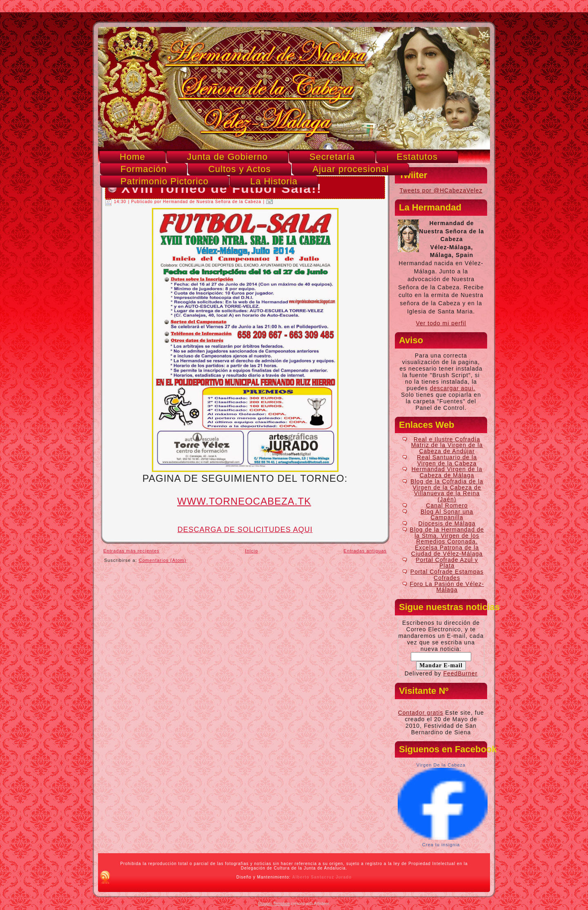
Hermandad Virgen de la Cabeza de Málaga (447, 472)
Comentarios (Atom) (163, 560)
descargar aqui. (453, 388)
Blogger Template (274, 904)
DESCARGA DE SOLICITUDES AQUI (245, 530)
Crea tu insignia (441, 845)
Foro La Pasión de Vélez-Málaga (447, 587)
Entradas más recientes (131, 551)
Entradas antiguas (365, 551)
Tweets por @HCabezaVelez (441, 190)
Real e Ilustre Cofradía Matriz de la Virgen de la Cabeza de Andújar (447, 445)
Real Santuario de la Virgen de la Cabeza (447, 460)
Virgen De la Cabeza (441, 765)
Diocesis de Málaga (447, 523)
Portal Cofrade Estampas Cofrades (447, 575)
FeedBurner (460, 673)
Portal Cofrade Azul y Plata (447, 563)
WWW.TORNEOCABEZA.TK (244, 501)
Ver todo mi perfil (441, 323)
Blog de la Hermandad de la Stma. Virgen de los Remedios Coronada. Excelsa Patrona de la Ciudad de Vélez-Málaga (447, 542)
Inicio (252, 551)
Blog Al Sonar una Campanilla (447, 515)
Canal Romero (447, 505)
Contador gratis (421, 713)
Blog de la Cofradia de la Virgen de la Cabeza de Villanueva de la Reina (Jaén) (447, 490)
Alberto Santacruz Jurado (322, 877)
